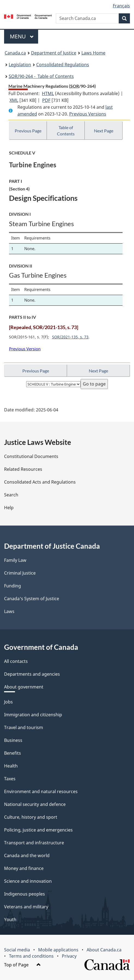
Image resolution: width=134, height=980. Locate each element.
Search (11, 495)
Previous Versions (88, 114)
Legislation (20, 65)
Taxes (10, 779)
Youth (10, 920)
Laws (9, 611)
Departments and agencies (32, 674)
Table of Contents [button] (66, 131)
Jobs (8, 702)
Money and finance (24, 868)
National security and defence (35, 804)
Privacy (69, 956)
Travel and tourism (24, 727)
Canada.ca (15, 53)
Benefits (13, 753)
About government (24, 687)
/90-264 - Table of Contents (41, 76)
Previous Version (25, 349)
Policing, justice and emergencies (38, 830)
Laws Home (93, 53)
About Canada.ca (104, 950)
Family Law (15, 560)
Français (121, 6)
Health (11, 766)
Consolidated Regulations (63, 65)
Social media (17, 950)
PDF (46, 100)
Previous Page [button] (28, 131)
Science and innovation (28, 881)
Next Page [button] (104, 131)
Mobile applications (58, 950)
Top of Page (22, 965)
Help (9, 508)
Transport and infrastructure (34, 843)
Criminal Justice (20, 573)
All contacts (16, 661)
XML (14, 100)
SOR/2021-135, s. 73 (70, 337)
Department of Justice (54, 53)
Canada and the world (27, 855)
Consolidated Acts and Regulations (40, 482)
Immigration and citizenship (33, 715)
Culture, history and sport (31, 817)
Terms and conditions (31, 956)
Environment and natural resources (41, 791)
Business (13, 740)
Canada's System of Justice (32, 599)
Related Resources (23, 469)
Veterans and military (26, 907)
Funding (13, 586)
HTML (48, 93)
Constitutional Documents (31, 456)
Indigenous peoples (25, 894)
